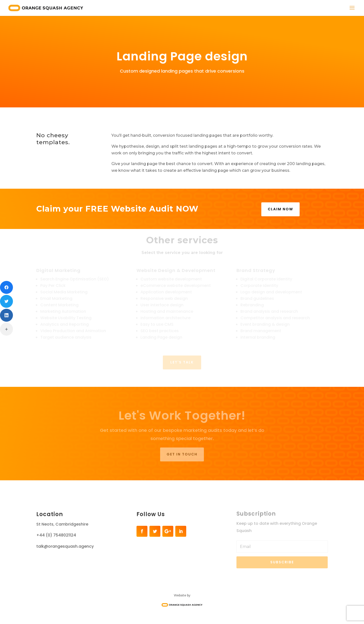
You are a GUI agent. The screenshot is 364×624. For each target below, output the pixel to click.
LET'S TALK (182, 362)
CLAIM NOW (280, 209)
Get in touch (182, 454)
